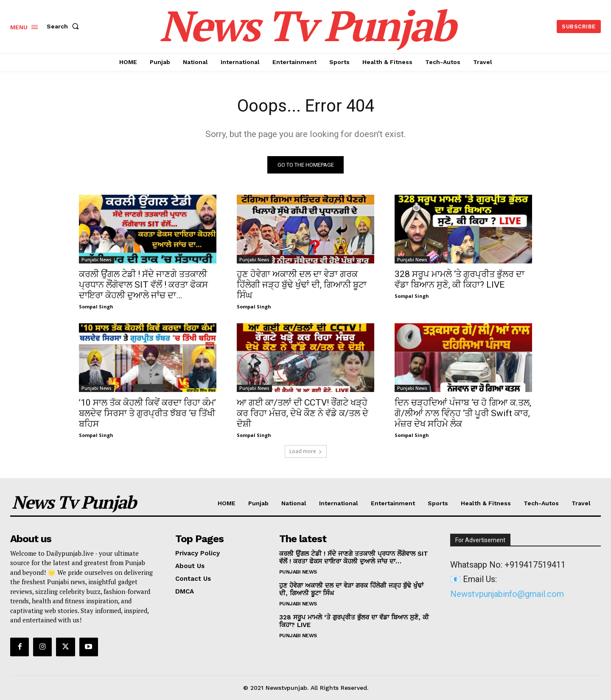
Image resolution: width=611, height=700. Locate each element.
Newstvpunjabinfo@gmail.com (507, 594)
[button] (64, 26)
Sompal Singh (96, 307)
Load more (306, 451)
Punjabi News (97, 260)
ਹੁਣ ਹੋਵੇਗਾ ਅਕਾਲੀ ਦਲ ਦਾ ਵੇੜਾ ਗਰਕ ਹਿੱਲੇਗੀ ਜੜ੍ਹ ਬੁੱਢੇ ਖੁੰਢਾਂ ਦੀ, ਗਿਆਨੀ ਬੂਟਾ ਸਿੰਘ (302, 285)
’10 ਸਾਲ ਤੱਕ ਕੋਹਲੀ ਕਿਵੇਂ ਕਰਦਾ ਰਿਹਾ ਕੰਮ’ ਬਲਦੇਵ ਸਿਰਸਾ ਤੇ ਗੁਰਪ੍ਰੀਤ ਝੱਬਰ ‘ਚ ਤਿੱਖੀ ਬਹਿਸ (147, 413)
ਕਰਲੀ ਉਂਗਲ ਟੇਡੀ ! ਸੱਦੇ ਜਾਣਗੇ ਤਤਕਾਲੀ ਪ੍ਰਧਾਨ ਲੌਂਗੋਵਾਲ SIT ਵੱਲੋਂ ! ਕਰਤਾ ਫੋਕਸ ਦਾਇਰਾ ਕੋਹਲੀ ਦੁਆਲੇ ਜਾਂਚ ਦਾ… (143, 285)
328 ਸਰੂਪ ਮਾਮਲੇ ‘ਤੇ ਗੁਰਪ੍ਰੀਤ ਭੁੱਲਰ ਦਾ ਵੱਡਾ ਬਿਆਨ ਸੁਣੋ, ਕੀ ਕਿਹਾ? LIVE (460, 279)
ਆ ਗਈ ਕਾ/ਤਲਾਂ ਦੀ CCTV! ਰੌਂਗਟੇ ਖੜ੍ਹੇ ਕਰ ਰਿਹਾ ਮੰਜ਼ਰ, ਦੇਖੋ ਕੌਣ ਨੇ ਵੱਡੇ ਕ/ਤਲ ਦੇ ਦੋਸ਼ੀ (303, 413)
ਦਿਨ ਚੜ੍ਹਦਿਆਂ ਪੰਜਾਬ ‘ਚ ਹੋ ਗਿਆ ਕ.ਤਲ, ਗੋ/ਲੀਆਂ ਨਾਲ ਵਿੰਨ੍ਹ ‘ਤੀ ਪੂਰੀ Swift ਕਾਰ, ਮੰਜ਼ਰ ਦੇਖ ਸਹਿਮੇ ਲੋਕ (463, 413)
